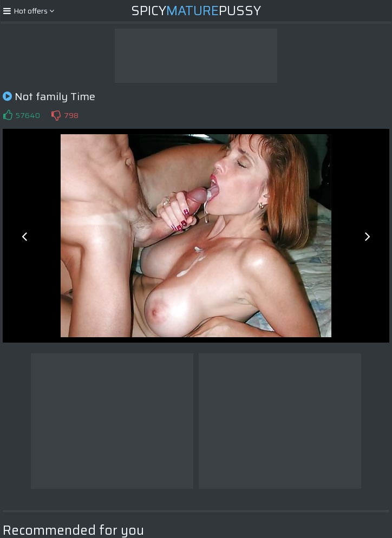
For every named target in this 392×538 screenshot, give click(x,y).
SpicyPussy (196, 11)
